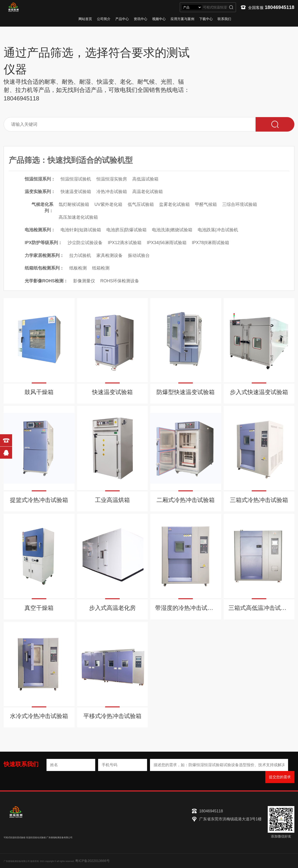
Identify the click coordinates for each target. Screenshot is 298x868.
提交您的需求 (280, 777)
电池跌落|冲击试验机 (218, 230)
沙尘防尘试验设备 (85, 243)
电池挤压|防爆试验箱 (127, 230)
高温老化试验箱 (148, 192)
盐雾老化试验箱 (174, 204)
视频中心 (159, 19)
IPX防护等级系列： (43, 243)
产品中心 (122, 19)
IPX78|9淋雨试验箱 (211, 243)
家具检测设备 (110, 255)
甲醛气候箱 (206, 204)
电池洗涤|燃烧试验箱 (172, 230)
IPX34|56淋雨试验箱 (167, 243)
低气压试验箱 (141, 204)
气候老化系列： (42, 208)
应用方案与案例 (182, 19)
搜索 (231, 7)
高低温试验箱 (145, 179)
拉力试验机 (80, 255)
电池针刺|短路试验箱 (81, 230)
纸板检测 (78, 268)
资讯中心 (141, 19)
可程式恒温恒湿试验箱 (15, 838)
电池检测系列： (40, 230)
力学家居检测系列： (44, 255)
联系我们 (224, 19)
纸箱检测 (101, 268)
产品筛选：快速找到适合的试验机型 (71, 160)
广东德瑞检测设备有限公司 (59, 838)
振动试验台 (139, 255)
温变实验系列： (40, 192)
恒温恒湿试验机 (76, 179)
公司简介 (104, 19)
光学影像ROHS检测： (46, 281)
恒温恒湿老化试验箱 (36, 838)
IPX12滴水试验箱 (125, 243)
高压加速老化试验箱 (78, 217)
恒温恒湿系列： (40, 179)
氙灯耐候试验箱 (74, 204)
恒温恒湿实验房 (112, 179)
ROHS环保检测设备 (120, 281)
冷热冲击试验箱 (112, 192)
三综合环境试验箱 (240, 204)
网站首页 (85, 19)
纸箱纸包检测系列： (44, 268)
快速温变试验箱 (76, 192)
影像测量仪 (84, 281)
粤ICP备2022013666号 (92, 861)
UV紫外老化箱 (108, 204)
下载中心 (206, 19)
